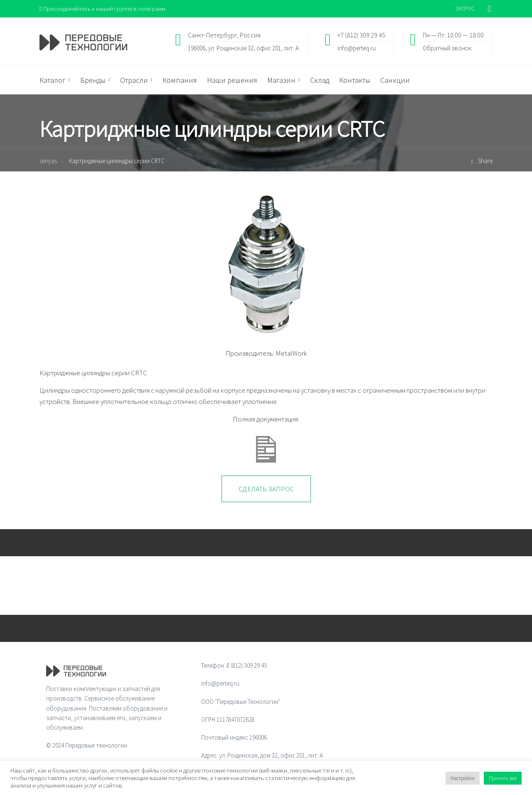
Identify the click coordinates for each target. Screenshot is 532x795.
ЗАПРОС (465, 9)
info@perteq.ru (357, 48)
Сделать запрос (266, 489)
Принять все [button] (503, 778)
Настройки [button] (463, 778)
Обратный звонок (447, 48)
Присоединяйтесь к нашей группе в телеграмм (103, 9)
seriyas (48, 161)
